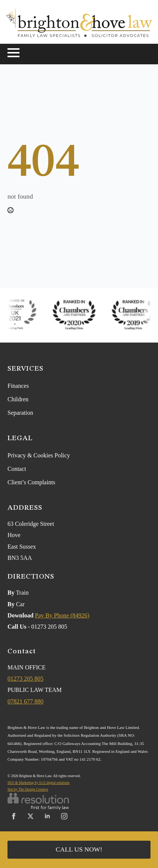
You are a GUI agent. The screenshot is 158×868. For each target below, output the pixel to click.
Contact (17, 469)
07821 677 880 (25, 701)
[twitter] (31, 816)
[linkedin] (47, 816)
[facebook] (14, 816)
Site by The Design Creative (28, 789)
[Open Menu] (13, 53)
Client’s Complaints (31, 482)
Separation (20, 413)
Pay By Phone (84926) (62, 615)
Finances (18, 386)
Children (18, 399)
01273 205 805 (25, 679)
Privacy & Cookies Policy (39, 455)
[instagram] (64, 816)
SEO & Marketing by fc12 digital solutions (39, 783)
